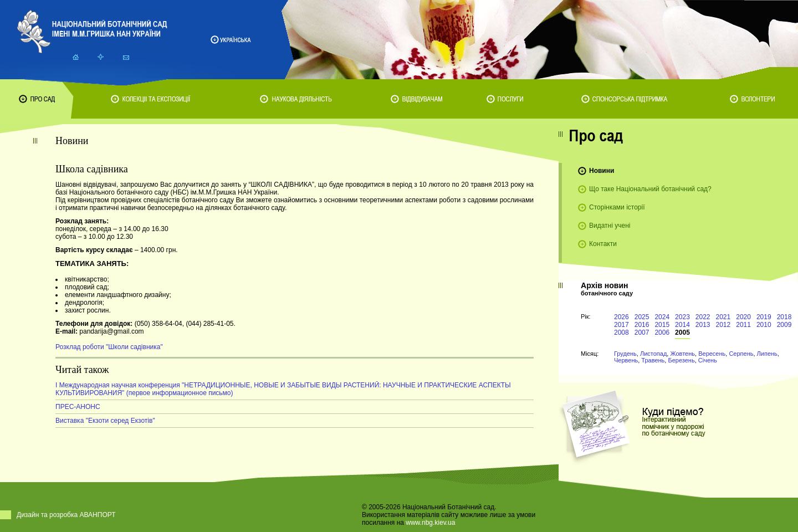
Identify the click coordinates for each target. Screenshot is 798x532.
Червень (626, 360)
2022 (703, 317)
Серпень (741, 354)
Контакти (603, 244)
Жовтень (682, 354)
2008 (621, 332)
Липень (767, 354)
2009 (784, 325)
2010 (764, 325)
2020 (743, 317)
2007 (642, 332)
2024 (662, 317)
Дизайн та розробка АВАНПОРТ (66, 515)
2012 (723, 325)
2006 (662, 332)
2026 (621, 317)
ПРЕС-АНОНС (78, 407)
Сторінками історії (617, 207)
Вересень (712, 354)
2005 (682, 332)
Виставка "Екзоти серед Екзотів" (105, 421)
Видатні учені (610, 226)
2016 (642, 325)
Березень (681, 360)
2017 (621, 325)
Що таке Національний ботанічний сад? (650, 189)
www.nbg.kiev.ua (430, 523)
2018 (784, 317)
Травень (653, 360)
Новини (602, 171)
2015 (662, 325)
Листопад (653, 354)
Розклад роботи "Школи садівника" (109, 347)
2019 (764, 317)
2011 (743, 325)
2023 (682, 317)
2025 (642, 317)
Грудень (625, 354)
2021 (723, 317)
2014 (682, 325)
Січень (708, 360)
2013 (703, 325)
